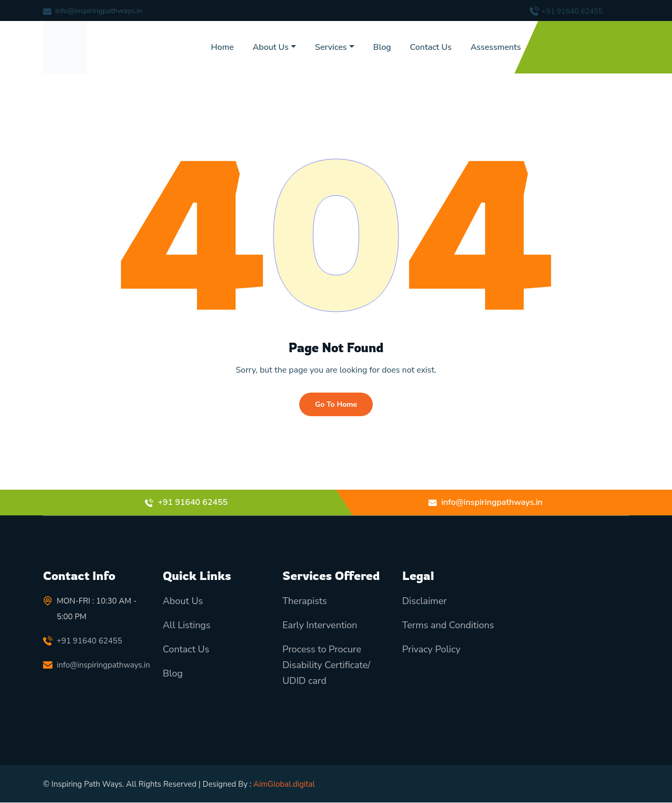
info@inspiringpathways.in (99, 11)
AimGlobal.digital (284, 785)
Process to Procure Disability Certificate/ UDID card (326, 665)
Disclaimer (424, 601)
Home (223, 47)
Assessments (496, 47)
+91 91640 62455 (572, 11)
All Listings (187, 626)
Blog (382, 47)
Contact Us (431, 47)
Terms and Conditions (448, 626)
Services (331, 47)
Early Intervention (320, 626)
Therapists (305, 601)
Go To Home (336, 404)
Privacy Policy (431, 650)
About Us (270, 47)
